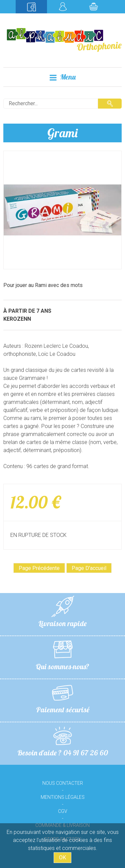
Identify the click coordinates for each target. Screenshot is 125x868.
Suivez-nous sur (31, 7)
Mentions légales (63, 797)
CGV (63, 811)
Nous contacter (63, 783)
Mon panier (94, 7)
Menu (63, 77)
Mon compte (63, 7)
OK (62, 857)
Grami (62, 133)
